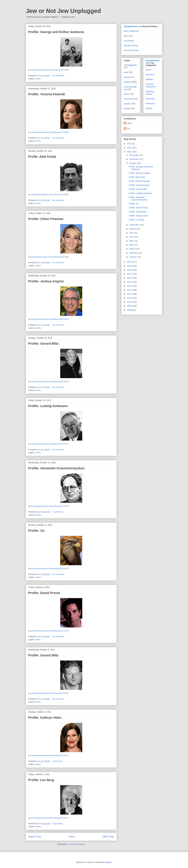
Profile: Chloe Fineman (46, 219)
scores (127, 94)
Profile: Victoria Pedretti (47, 94)
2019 (129, 266)
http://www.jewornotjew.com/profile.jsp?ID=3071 (48, 818)
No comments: (59, 76)
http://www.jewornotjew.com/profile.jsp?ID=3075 (48, 569)
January (133, 257)
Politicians (150, 104)
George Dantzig (131, 46)
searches (128, 99)
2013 (129, 290)
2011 (129, 298)
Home (72, 837)
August (133, 229)
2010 (129, 302)
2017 (129, 274)
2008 (129, 310)
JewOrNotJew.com (133, 26)
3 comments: (58, 761)
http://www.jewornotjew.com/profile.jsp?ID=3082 (48, 132)
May (131, 241)
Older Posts (108, 837)
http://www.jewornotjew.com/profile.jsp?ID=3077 (48, 444)
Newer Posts (35, 837)
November (134, 159)
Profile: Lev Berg (41, 780)
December (134, 155)
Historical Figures (150, 93)
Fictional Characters (151, 85)
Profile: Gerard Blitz (43, 344)
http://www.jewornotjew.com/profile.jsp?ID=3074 (48, 631)
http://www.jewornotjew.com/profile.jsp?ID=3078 (48, 382)
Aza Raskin (129, 41)
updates (127, 104)
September (135, 225)
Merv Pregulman (131, 31)
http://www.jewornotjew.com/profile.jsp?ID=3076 (48, 506)
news (126, 72)
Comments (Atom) (77, 844)
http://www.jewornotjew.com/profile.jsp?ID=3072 (48, 755)
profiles (38, 79)
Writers (149, 108)
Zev (128, 128)
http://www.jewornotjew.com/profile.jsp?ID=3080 (48, 257)
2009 (129, 306)
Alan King (128, 36)
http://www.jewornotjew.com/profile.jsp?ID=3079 (48, 319)
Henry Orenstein (131, 50)
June (132, 237)
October (133, 163)
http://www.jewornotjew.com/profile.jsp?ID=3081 (48, 194)
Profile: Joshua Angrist (46, 281)
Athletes (149, 79)
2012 (129, 294)
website (127, 109)
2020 (129, 262)
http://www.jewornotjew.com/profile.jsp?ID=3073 (48, 693)
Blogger (108, 862)
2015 (129, 282)
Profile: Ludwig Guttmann (48, 406)
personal (128, 77)
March (132, 249)
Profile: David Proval (44, 593)
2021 (129, 152)
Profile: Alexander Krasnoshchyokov (56, 468)
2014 (129, 286)
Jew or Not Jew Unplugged (63, 11)
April (132, 245)
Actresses (150, 75)
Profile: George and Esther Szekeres (56, 32)
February (134, 253)
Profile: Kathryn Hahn (45, 718)
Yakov (129, 123)
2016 (129, 278)
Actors (149, 70)
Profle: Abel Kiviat (42, 157)
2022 (129, 148)
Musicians (150, 99)
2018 (129, 270)
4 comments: (58, 512)
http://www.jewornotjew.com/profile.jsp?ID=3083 (48, 70)
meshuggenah (130, 65)
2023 (129, 144)
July (131, 233)
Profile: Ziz (36, 531)
